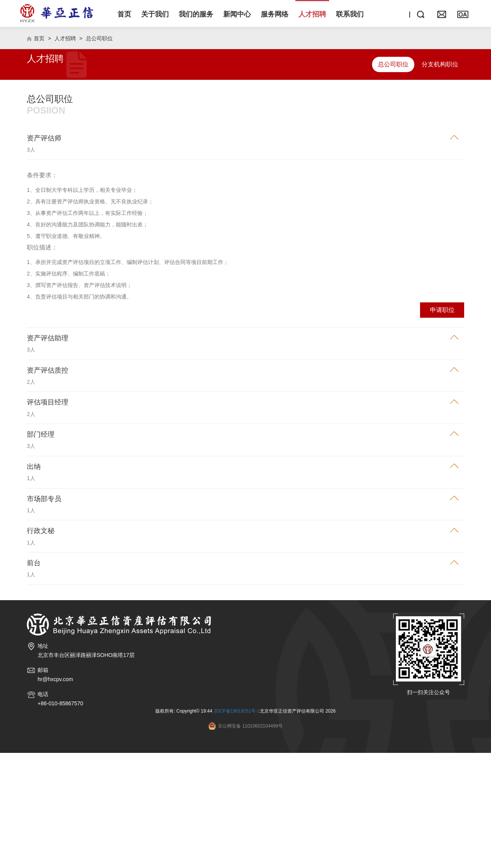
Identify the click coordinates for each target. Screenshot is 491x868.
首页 (39, 153)
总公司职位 (99, 153)
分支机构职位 (440, 179)
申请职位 (442, 425)
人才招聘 (65, 153)
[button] (155, 13)
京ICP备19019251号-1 (237, 826)
